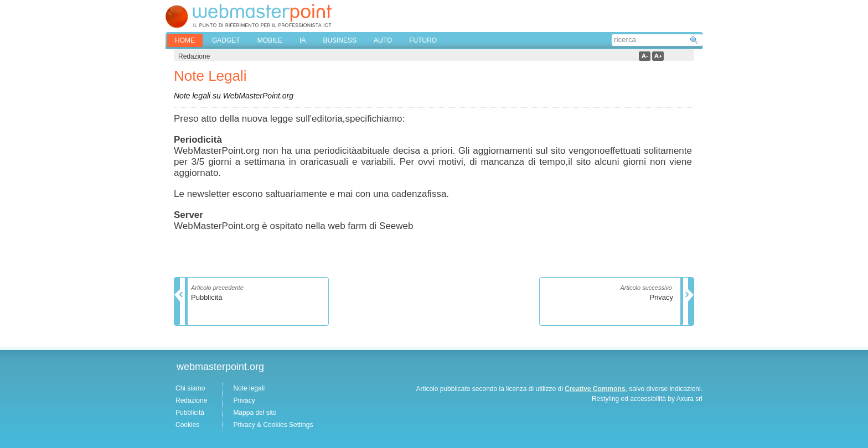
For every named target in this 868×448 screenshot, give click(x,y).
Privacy (244, 400)
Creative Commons (595, 389)
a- (645, 56)
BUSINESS (340, 40)
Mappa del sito (255, 413)
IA (303, 40)
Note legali (249, 388)
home (185, 40)
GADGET (226, 40)
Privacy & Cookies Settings (273, 425)
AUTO (383, 40)
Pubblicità (190, 413)
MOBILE (270, 40)
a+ (658, 56)
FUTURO (423, 40)
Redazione (191, 400)
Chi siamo (190, 388)
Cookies (187, 425)
